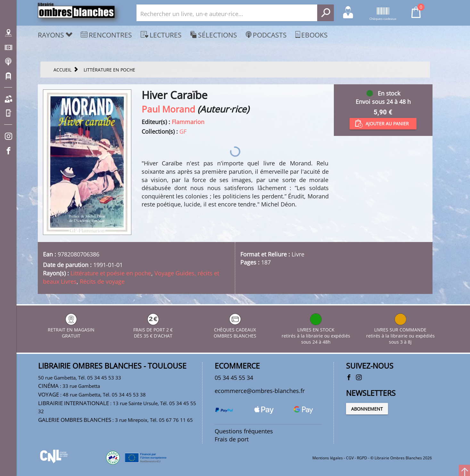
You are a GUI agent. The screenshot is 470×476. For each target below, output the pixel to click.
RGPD (362, 458)
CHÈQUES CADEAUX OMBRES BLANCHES (235, 330)
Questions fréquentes (244, 431)
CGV (350, 458)
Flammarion (188, 122)
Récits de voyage (102, 281)
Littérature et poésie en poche (111, 273)
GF (183, 131)
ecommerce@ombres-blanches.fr (260, 391)
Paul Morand (168, 109)
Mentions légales (328, 458)
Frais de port (232, 439)
